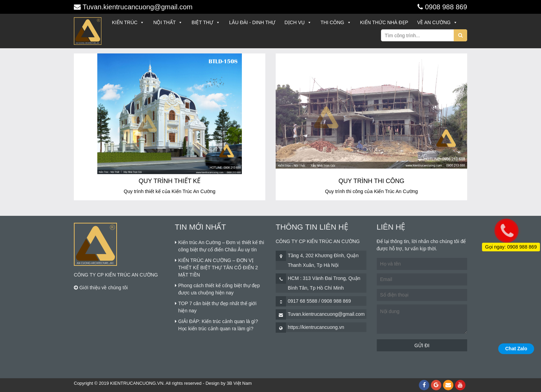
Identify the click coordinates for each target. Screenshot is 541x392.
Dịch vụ (298, 22)
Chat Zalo (516, 349)
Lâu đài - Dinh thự (252, 22)
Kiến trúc (128, 22)
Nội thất (168, 22)
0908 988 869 (445, 7)
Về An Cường (437, 22)
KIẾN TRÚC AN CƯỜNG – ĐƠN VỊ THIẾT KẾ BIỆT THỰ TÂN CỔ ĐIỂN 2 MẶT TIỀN (218, 268)
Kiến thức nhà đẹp (384, 22)
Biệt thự (206, 22)
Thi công (336, 22)
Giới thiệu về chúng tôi (101, 288)
